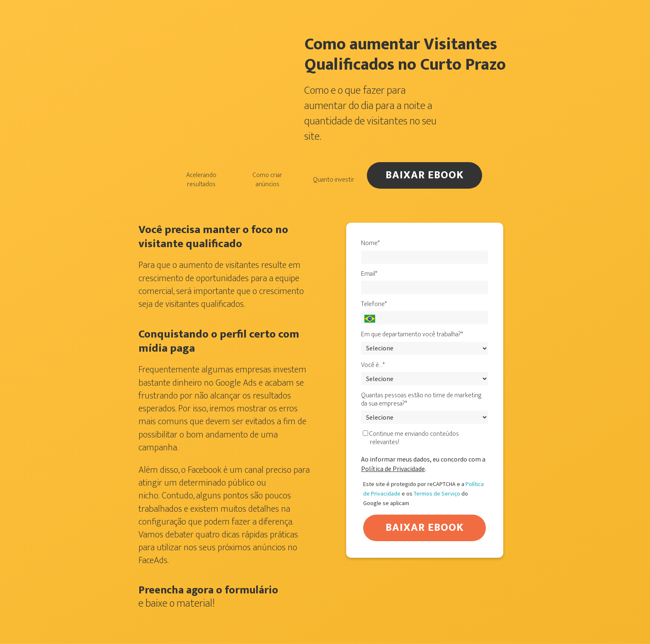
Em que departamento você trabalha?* (412, 335)
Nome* (370, 243)
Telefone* (374, 304)
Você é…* (373, 365)
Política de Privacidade (393, 469)
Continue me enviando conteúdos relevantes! (411, 438)
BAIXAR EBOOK (425, 175)
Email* (369, 274)
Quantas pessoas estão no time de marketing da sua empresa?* (421, 400)
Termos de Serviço (437, 493)
